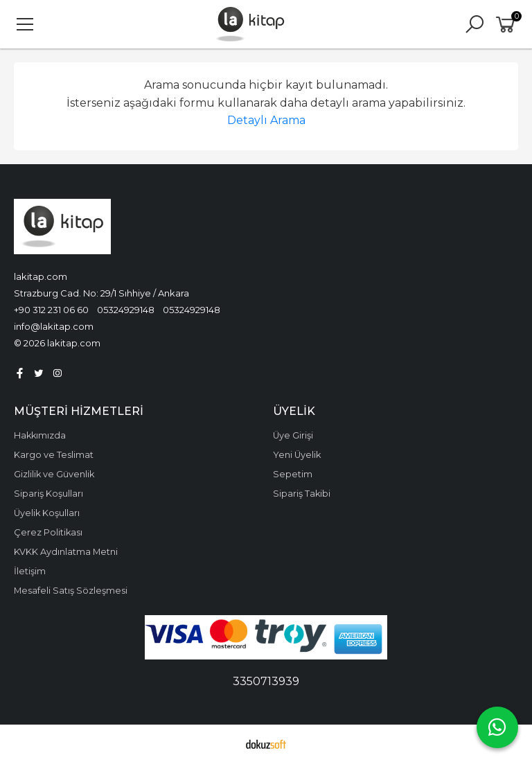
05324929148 (126, 310)
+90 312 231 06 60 (51, 310)
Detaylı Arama (266, 120)
